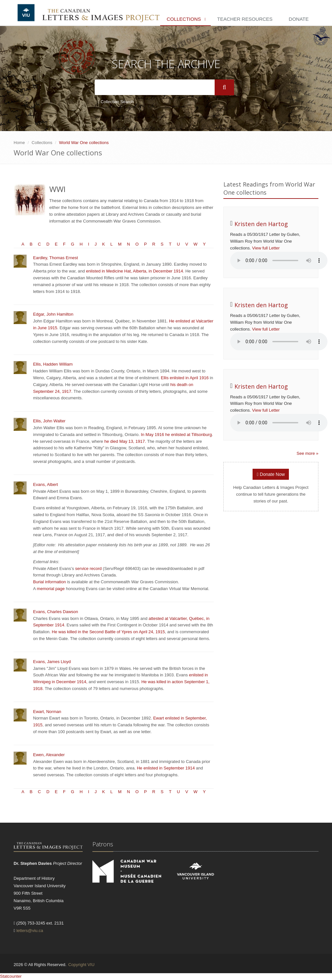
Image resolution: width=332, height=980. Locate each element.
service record (89, 569)
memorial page (51, 589)
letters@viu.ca (30, 931)
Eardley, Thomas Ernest (55, 258)
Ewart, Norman (47, 712)
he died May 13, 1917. (125, 441)
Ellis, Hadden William (53, 364)
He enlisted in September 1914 (166, 768)
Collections (184, 19)
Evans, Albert (46, 484)
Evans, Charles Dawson (56, 612)
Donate (299, 19)
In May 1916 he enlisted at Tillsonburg (176, 435)
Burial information (49, 582)
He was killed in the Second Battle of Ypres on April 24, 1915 (108, 632)
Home (19, 143)
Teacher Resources (245, 19)
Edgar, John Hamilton (53, 314)
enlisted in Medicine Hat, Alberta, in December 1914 (134, 271)
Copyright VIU (81, 965)
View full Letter (266, 248)
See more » (308, 453)
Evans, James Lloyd (52, 662)
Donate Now (271, 474)
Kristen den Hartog (261, 224)
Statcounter (11, 976)
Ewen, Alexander (49, 755)
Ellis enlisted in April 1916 (185, 378)
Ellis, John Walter (49, 421)
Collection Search (116, 102)
